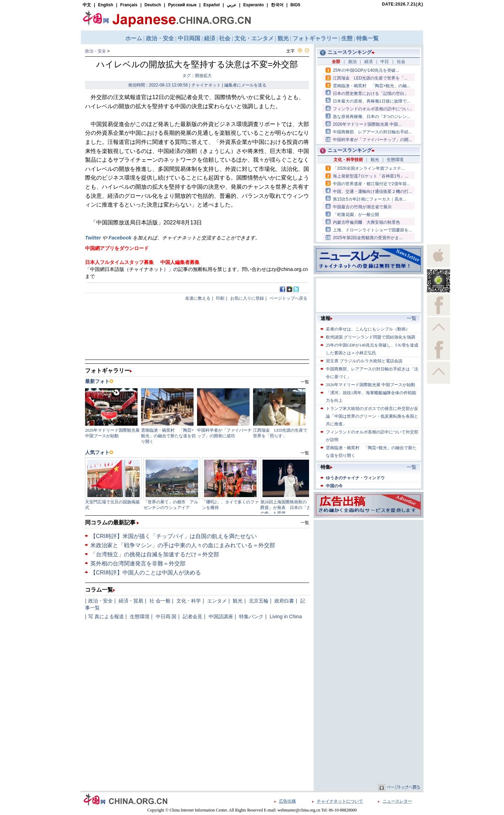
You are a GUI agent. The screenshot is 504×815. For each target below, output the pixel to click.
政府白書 (284, 601)
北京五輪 (259, 601)
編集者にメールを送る (245, 85)
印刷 (220, 298)
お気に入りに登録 (247, 298)
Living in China (286, 617)
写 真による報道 (106, 617)
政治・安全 (96, 51)
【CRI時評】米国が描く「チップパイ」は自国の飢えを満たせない (174, 536)
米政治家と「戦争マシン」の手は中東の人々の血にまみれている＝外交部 (183, 545)
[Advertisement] (369, 565)
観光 (238, 601)
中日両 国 (166, 617)
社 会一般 (160, 601)
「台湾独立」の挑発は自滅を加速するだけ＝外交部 (155, 554)
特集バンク (251, 617)
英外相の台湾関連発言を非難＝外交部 (138, 563)
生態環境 (140, 617)
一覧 (305, 523)
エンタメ (217, 601)
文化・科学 (189, 601)
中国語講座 (221, 617)
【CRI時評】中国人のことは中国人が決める (146, 573)
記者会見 (192, 617)
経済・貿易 (131, 601)
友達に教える (198, 298)
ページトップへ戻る (288, 298)
